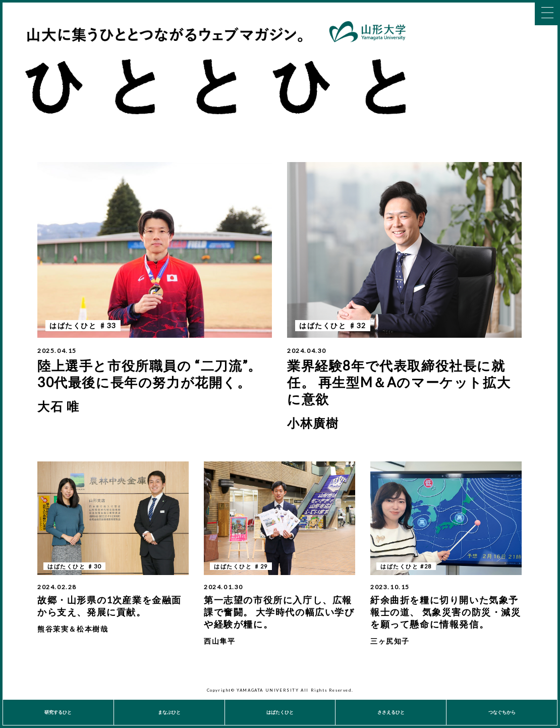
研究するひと (58, 712)
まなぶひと (169, 712)
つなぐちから (502, 712)
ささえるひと (391, 712)
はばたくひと (280, 712)
